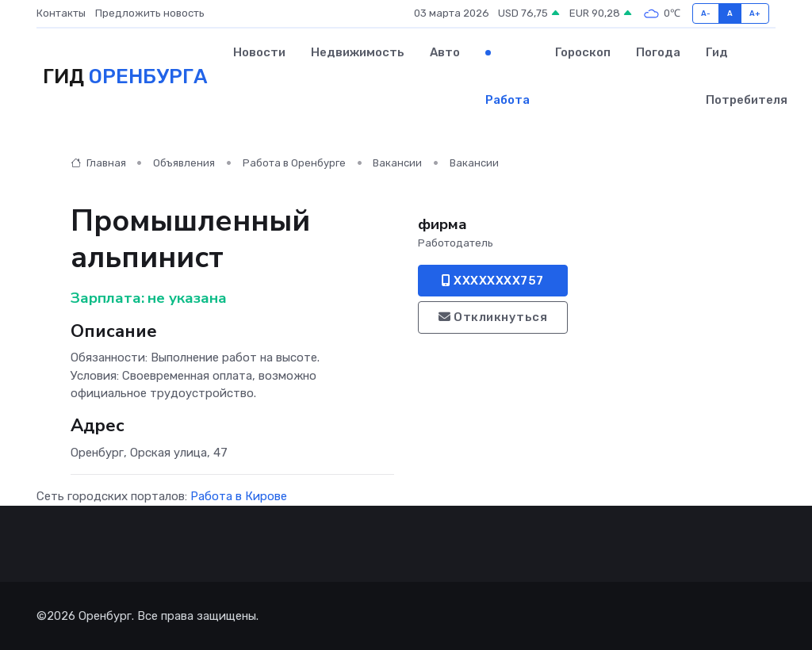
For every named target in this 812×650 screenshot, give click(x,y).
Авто (445, 52)
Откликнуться (493, 317)
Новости (259, 52)
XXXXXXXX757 (493, 281)
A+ (755, 13)
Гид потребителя (747, 76)
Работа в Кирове (239, 496)
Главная (98, 163)
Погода (658, 52)
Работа (507, 100)
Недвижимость (358, 52)
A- (706, 13)
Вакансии (397, 163)
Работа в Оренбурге (294, 163)
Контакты (61, 13)
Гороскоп (583, 52)
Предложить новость (150, 13)
